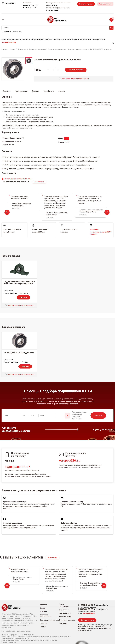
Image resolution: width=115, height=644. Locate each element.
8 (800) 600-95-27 (17, 467)
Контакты (63, 623)
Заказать (98, 416)
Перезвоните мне (105, 4)
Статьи (43, 627)
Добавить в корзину (76, 70)
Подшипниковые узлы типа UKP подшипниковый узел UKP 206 (19, 283)
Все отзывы (39, 182)
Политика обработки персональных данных (16, 631)
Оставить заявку (9, 42)
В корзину (24, 297)
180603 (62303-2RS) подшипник (19, 353)
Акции (42, 608)
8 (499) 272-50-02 (85, 605)
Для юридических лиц (49, 620)
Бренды (43, 612)
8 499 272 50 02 (51, 5)
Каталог (43, 605)
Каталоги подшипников (46, 616)
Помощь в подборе (86, 4)
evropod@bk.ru (70, 460)
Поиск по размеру (64, 606)
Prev (7, 213)
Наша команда (65, 617)
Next (107, 213)
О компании (64, 610)
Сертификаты (65, 613)
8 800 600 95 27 (52, 10)
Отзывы (43, 623)
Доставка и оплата (67, 620)
